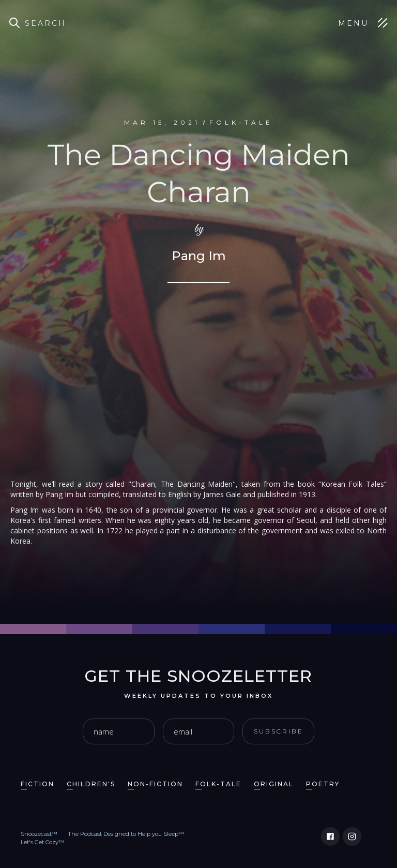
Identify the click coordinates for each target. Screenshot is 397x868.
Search (45, 23)
